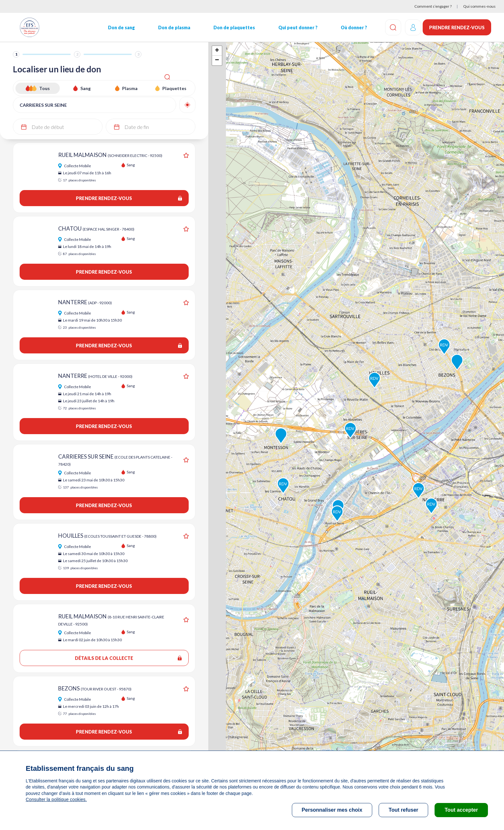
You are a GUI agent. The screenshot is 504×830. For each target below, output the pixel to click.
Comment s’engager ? (433, 6)
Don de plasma (171, 27)
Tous (45, 88)
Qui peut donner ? (292, 27)
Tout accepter (461, 810)
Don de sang (119, 27)
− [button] (217, 60)
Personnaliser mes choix (332, 810)
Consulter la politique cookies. (56, 799)
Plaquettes (174, 88)
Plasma (130, 88)
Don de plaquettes (230, 27)
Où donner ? (347, 27)
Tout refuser (403, 810)
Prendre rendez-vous (457, 27)
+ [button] (217, 51)
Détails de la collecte (128, 658)
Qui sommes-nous (479, 6)
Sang (85, 88)
